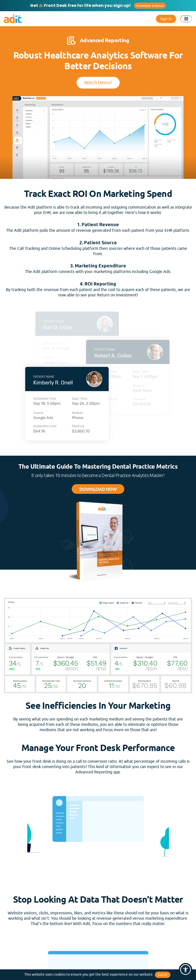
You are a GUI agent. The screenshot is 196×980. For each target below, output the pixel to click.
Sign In (166, 19)
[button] (186, 970)
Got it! (163, 975)
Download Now (98, 489)
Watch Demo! (98, 83)
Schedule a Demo (150, 6)
